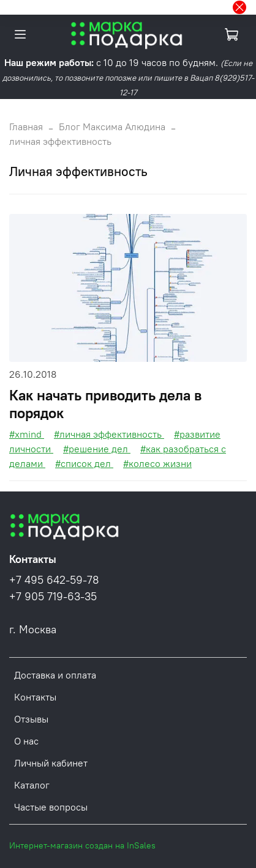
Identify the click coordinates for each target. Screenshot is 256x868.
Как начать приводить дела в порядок (105, 404)
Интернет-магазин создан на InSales (82, 845)
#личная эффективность (109, 434)
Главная (26, 127)
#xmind (27, 434)
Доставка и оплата (55, 675)
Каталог (32, 785)
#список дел (84, 463)
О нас (26, 741)
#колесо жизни (157, 463)
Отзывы (31, 719)
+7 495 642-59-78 (54, 580)
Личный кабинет (51, 763)
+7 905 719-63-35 (53, 597)
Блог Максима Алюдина (112, 127)
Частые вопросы (51, 807)
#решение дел (97, 449)
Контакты (35, 697)
